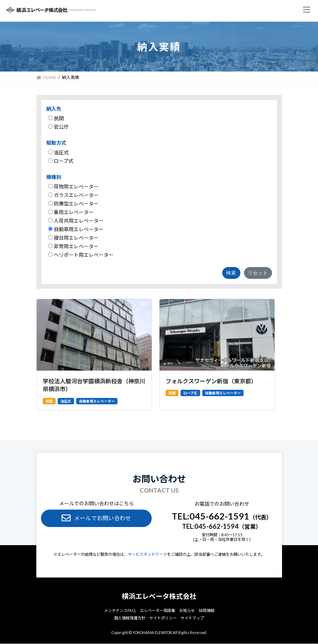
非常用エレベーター (73, 246)
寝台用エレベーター (73, 238)
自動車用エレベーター (76, 229)
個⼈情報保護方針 (130, 618)
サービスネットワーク (147, 554)
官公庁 (58, 127)
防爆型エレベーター (73, 204)
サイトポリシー (163, 618)
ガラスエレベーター (73, 195)
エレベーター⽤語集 (158, 610)
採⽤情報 (207, 610)
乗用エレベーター (71, 212)
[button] (96, 518)
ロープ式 (61, 161)
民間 (56, 118)
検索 (231, 273)
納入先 (54, 109)
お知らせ (187, 610)
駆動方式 (56, 143)
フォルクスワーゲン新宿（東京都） (211, 381)
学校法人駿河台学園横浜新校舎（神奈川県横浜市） (94, 385)
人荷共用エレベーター (76, 221)
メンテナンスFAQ (120, 610)
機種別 (54, 177)
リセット (258, 273)
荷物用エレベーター (73, 187)
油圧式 (58, 152)
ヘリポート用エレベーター (81, 255)
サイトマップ (192, 618)
